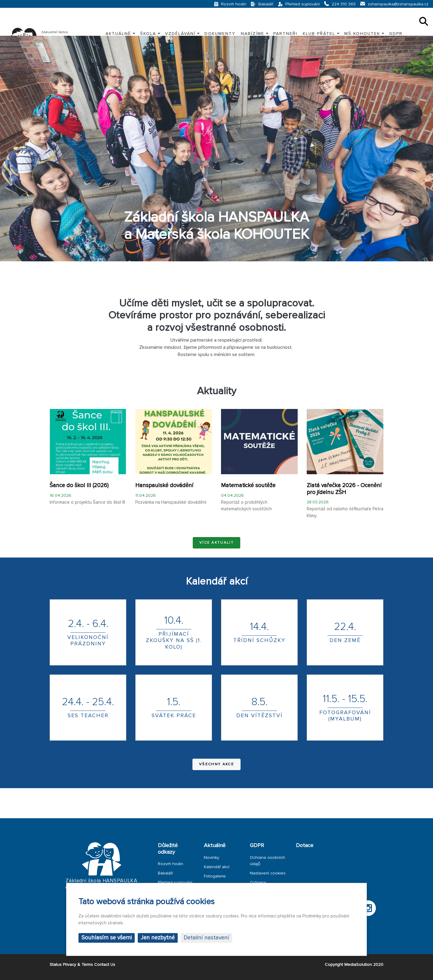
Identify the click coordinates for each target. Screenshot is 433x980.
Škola (148, 34)
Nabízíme (253, 34)
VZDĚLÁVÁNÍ (180, 34)
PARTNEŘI (285, 34)
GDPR (396, 34)
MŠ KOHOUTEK (362, 34)
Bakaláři (165, 873)
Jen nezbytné (158, 938)
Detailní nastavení (206, 938)
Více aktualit (216, 543)
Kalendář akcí (217, 867)
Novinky (212, 857)
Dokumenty (220, 34)
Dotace (305, 845)
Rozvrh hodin (170, 864)
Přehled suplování (175, 882)
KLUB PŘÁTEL (319, 34)
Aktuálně (118, 34)
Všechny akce (216, 764)
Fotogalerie (215, 876)
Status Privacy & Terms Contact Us (82, 965)
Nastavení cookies (268, 873)
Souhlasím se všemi (107, 938)
